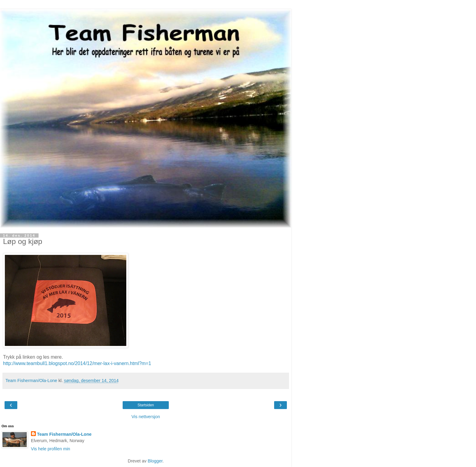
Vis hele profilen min (51, 449)
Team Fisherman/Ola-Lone (64, 434)
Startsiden (146, 405)
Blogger (155, 461)
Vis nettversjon (146, 417)
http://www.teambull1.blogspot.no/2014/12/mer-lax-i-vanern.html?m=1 (77, 363)
